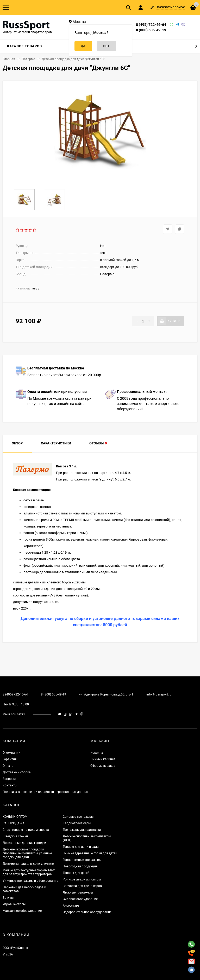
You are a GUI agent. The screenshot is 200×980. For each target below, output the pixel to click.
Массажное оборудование (22, 911)
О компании (11, 753)
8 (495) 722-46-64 (151, 25)
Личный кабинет (103, 759)
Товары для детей (76, 873)
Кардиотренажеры (77, 823)
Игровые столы (14, 904)
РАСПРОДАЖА (14, 823)
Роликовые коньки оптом (82, 879)
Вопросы (9, 779)
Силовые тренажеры (78, 817)
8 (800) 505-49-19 (151, 30)
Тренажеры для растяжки (82, 830)
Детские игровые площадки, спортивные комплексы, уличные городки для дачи (27, 853)
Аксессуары (71, 906)
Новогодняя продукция (80, 866)
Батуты (8, 898)
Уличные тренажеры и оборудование (30, 881)
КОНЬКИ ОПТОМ (15, 817)
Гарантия (10, 759)
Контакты (10, 785)
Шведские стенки (15, 836)
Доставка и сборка (17, 772)
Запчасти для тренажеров (82, 886)
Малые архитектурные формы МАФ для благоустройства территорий (29, 872)
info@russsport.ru (159, 694)
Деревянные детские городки (24, 843)
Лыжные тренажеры (78, 892)
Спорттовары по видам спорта (26, 830)
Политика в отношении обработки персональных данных (45, 792)
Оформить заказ (103, 766)
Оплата (8, 766)
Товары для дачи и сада (81, 847)
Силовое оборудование (80, 899)
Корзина (97, 753)
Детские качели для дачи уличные (28, 864)
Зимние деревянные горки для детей (90, 853)
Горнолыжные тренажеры (82, 860)
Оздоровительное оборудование (87, 912)
